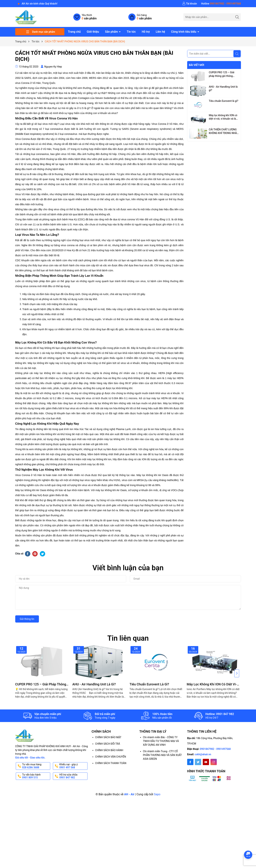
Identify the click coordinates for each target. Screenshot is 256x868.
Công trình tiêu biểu (184, 32)
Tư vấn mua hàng (36, 766)
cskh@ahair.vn (203, 754)
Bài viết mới (197, 65)
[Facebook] (190, 762)
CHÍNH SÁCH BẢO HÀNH (109, 750)
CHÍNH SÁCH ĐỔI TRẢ (108, 744)
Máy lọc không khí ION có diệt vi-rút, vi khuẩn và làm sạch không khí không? (223, 117)
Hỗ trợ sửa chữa (73, 776)
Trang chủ (74, 32)
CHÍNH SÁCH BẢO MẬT (108, 737)
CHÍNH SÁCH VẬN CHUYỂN (111, 757)
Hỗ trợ (146, 32)
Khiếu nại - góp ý (73, 766)
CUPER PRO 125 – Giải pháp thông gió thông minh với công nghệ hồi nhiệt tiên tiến (222, 74)
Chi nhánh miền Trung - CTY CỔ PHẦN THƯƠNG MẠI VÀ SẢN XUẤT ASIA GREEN (162, 755)
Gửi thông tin (27, 619)
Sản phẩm (112, 32)
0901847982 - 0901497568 (215, 749)
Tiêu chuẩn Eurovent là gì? (224, 101)
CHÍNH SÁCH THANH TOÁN (111, 763)
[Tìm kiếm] (237, 17)
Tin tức (131, 32)
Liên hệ (160, 32)
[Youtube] (206, 762)
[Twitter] (198, 762)
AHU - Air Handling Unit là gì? (223, 89)
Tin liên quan (128, 638)
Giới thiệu (93, 32)
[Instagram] (214, 762)
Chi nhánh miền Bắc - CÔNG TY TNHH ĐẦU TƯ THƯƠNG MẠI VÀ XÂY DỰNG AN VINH (161, 741)
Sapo (157, 794)
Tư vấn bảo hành (36, 776)
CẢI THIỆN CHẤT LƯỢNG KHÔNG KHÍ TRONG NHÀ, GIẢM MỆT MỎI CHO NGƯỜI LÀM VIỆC (223, 131)
